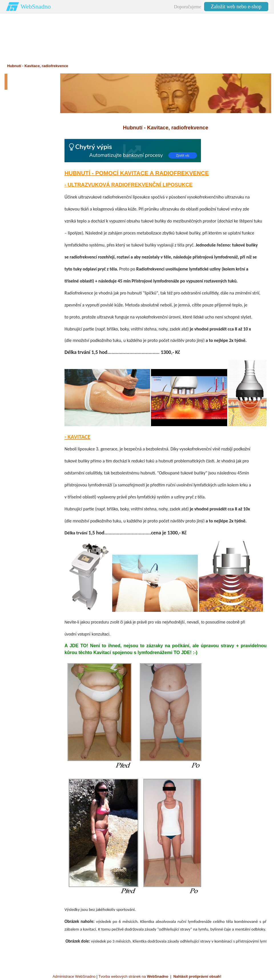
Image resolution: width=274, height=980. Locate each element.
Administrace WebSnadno (74, 976)
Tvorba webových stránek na (133, 976)
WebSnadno (36, 6)
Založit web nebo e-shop (236, 7)
